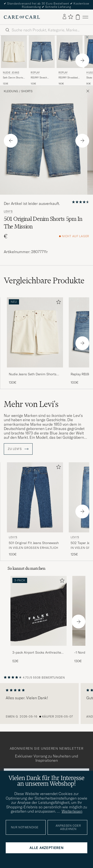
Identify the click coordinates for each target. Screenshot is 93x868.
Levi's (8, 212)
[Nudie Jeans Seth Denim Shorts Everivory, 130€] (14, 60)
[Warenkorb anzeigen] (78, 17)
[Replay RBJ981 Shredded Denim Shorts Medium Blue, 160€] (70, 60)
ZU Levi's (18, 449)
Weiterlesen (72, 811)
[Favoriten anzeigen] (71, 17)
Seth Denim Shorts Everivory (13, 78)
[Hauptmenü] (85, 17)
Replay (35, 73)
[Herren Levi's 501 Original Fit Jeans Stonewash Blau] (35, 497)
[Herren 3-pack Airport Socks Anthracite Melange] (39, 611)
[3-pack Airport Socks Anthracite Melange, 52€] (39, 620)
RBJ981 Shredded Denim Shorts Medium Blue (68, 78)
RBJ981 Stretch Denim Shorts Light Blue (41, 78)
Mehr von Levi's (31, 404)
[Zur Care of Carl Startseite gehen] (22, 17)
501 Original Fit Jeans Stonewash (34, 543)
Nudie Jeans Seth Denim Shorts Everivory (33, 374)
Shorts (27, 91)
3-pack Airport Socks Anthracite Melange (37, 653)
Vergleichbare (44, 280)
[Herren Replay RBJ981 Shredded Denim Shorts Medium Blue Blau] (70, 52)
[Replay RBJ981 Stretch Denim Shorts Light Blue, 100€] (42, 60)
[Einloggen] (64, 17)
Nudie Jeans (11, 73)
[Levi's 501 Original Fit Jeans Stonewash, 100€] (35, 509)
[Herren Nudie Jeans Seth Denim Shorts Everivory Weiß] (14, 52)
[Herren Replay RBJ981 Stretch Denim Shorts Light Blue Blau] (42, 52)
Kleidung (11, 91)
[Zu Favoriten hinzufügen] (58, 303)
